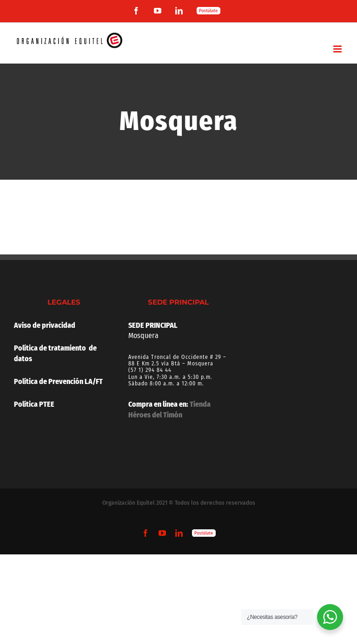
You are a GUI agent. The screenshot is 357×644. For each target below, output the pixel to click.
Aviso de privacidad (45, 325)
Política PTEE (34, 404)
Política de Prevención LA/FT (58, 381)
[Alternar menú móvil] (338, 49)
